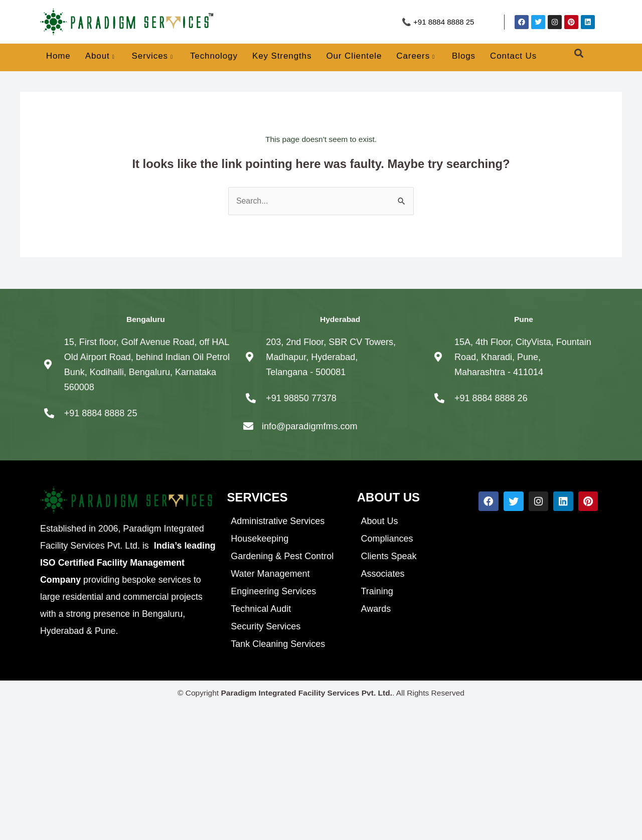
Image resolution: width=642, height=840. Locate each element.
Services (152, 57)
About (100, 57)
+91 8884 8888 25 (101, 413)
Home (58, 56)
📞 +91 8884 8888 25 (438, 22)
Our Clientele (354, 56)
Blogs (464, 56)
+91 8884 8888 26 (491, 398)
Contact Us (513, 56)
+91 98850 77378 (301, 398)
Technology (214, 56)
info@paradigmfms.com (309, 426)
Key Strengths (282, 56)
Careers (416, 57)
